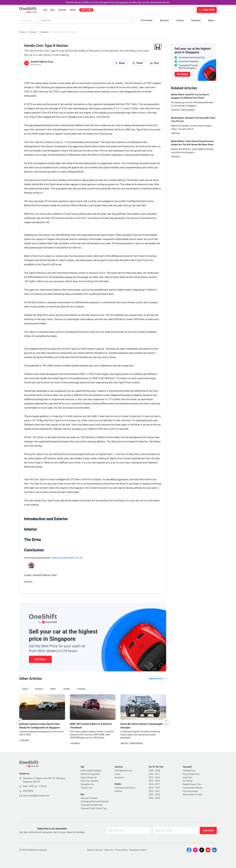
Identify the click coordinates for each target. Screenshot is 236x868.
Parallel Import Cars (192, 784)
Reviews (164, 20)
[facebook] (120, 63)
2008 (151, 771)
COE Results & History (125, 788)
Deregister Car (87, 784)
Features (196, 20)
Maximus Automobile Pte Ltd (67, 558)
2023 (158, 795)
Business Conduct (138, 850)
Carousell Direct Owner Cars (94, 808)
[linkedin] (154, 63)
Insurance (119, 778)
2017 (158, 784)
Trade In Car (86, 788)
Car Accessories (190, 791)
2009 (158, 771)
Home (22, 32)
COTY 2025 (86, 10)
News (211, 20)
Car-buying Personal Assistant (95, 801)
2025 (158, 798)
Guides (180, 20)
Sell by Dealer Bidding (91, 771)
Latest (25, 689)
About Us (109, 850)
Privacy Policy (121, 850)
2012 (151, 778)
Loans (118, 774)
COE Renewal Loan (123, 771)
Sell (45, 10)
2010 (151, 774)
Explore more (157, 679)
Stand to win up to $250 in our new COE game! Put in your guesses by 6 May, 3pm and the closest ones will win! (118, 2)
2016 (151, 784)
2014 (151, 781)
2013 (158, 778)
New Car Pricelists (89, 798)
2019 (158, 788)
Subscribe (208, 830)
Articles (62, 10)
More (73, 10)
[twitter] (138, 63)
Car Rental (188, 781)
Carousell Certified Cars (92, 805)
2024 (151, 798)
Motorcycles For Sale (193, 795)
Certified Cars (189, 771)
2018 (151, 788)
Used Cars (188, 778)
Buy (53, 10)
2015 (158, 781)
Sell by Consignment (90, 774)
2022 (151, 795)
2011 (158, 774)
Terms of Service (95, 850)
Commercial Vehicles (193, 788)
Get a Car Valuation (90, 781)
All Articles (29, 20)
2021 (158, 791)
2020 (151, 791)
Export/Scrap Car (89, 778)
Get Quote (40, 659)
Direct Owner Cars (191, 774)
